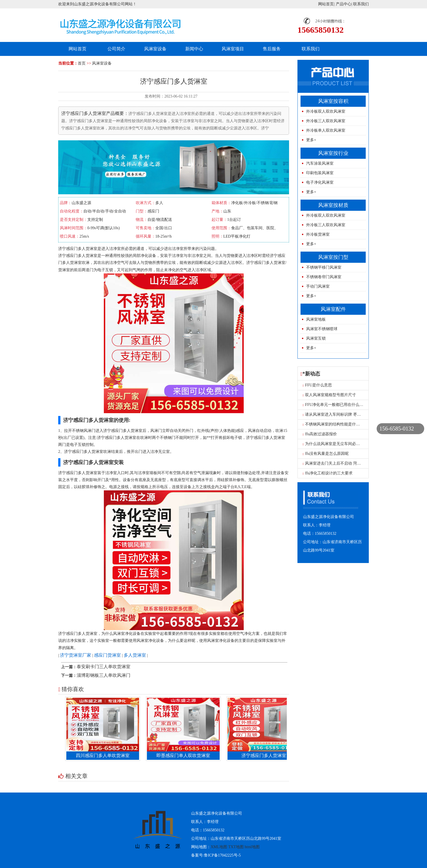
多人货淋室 (135, 655)
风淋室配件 (333, 309)
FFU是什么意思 (317, 385)
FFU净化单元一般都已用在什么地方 (335, 405)
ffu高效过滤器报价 (320, 434)
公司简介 (116, 49)
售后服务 (272, 49)
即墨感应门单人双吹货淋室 (185, 755)
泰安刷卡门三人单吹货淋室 (104, 667)
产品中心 (344, 4)
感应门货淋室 (107, 655)
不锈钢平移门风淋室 (324, 267)
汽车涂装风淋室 (320, 163)
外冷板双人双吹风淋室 (326, 111)
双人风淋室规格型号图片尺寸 (329, 395)
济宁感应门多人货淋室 (265, 755)
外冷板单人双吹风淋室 (326, 130)
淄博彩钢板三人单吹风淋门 (104, 675)
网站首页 (326, 4)
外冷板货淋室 (318, 234)
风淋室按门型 (333, 257)
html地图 (252, 847)
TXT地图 (236, 847)
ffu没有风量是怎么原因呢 (326, 454)
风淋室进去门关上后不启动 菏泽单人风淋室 (342, 463)
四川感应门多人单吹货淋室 (104, 755)
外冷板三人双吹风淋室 (326, 121)
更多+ (311, 140)
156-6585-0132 (397, 429)
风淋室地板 (316, 319)
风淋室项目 (233, 49)
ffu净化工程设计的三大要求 (328, 473)
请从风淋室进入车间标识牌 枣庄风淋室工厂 (342, 414)
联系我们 (361, 4)
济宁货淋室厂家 (76, 655)
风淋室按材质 (333, 205)
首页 (82, 63)
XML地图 (219, 847)
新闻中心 (194, 49)
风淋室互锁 (316, 338)
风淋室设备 (155, 49)
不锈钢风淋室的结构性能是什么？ (333, 424)
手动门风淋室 (318, 286)
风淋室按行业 (333, 153)
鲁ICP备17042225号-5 (222, 855)
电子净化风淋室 (320, 182)
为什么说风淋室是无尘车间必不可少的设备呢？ (345, 444)
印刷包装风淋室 (320, 173)
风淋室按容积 (333, 101)
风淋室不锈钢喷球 (322, 329)
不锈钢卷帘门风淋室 (324, 277)
